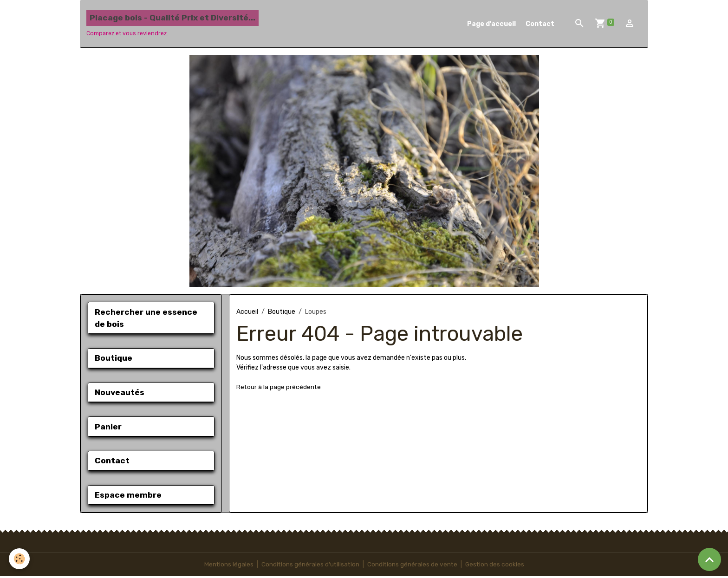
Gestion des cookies (496, 566)
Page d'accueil (491, 24)
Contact (540, 24)
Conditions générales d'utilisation (310, 566)
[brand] (172, 24)
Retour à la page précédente (279, 387)
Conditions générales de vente (413, 566)
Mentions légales (227, 566)
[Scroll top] (709, 559)
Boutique (282, 312)
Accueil (247, 312)
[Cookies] (20, 559)
